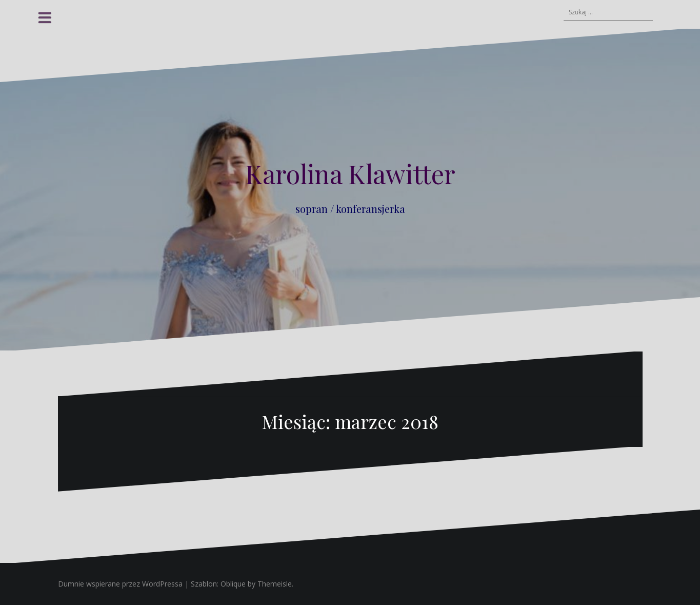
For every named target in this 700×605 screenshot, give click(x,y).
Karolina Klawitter (350, 174)
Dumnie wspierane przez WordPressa (120, 584)
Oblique (233, 584)
